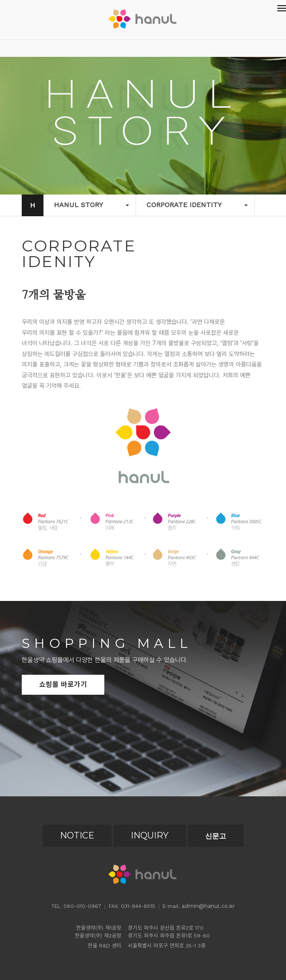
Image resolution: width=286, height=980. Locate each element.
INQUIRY (150, 835)
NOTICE (77, 835)
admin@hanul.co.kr (208, 906)
